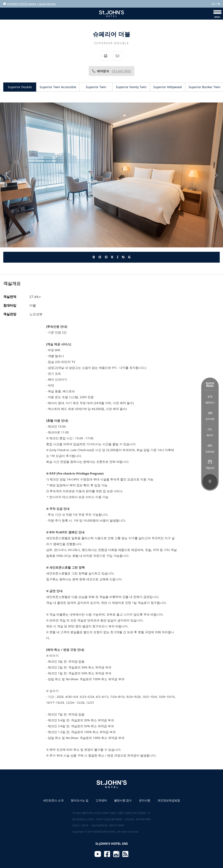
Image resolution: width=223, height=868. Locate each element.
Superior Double (20, 87)
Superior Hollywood (168, 87)
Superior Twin (96, 87)
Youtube (98, 854)
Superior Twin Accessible (58, 87)
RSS (125, 854)
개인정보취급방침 (169, 800)
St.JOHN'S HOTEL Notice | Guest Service (30, 4)
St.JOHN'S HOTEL (111, 14)
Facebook (107, 854)
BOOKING (113, 257)
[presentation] (8, 175)
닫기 (216, 4)
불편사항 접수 (123, 800)
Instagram (116, 854)
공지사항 (145, 800)
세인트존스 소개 (53, 800)
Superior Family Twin (131, 87)
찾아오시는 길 (80, 800)
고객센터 (101, 800)
